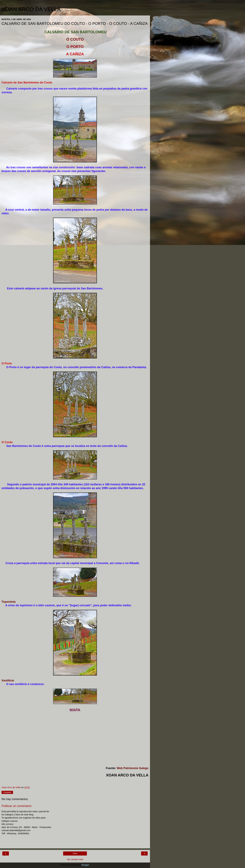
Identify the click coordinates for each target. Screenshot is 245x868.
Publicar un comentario (16, 806)
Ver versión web (75, 859)
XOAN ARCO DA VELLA (31, 9)
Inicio (75, 853)
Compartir (7, 792)
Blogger (85, 865)
